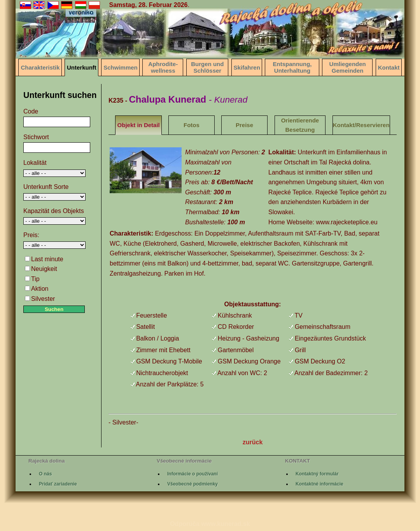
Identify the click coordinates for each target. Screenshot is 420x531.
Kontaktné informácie (319, 484)
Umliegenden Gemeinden (348, 67)
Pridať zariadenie (58, 484)
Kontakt (389, 67)
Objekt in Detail (139, 125)
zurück (253, 442)
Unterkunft (82, 67)
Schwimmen (121, 67)
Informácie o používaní (192, 474)
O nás (45, 474)
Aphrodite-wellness (163, 67)
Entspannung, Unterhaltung (292, 67)
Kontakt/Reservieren (361, 125)
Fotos (192, 125)
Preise (244, 125)
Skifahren (247, 67)
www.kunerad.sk (226, 524)
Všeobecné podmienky (192, 484)
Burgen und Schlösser (207, 67)
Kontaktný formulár (317, 474)
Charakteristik (40, 67)
